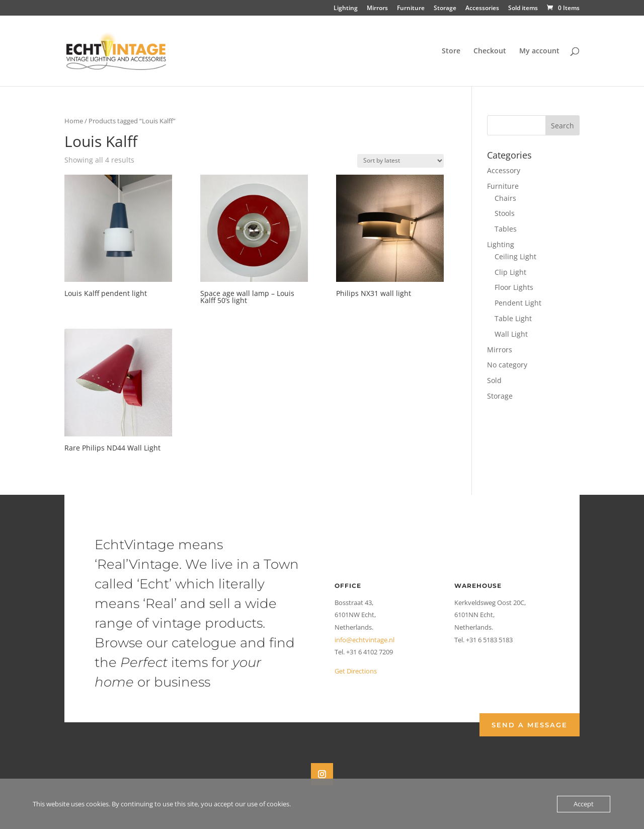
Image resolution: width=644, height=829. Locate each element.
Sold (494, 380)
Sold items (523, 9)
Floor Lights (514, 287)
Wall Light (511, 334)
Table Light (513, 318)
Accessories (482, 9)
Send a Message (530, 725)
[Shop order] (400, 161)
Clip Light (510, 272)
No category (507, 365)
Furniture (411, 9)
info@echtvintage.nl (365, 640)
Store (451, 51)
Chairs (505, 198)
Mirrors (377, 9)
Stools (505, 213)
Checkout (490, 51)
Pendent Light (518, 303)
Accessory (504, 170)
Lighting (346, 9)
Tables (506, 229)
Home (74, 121)
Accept (584, 804)
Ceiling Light (515, 256)
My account (539, 51)
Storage (445, 9)
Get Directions (356, 671)
